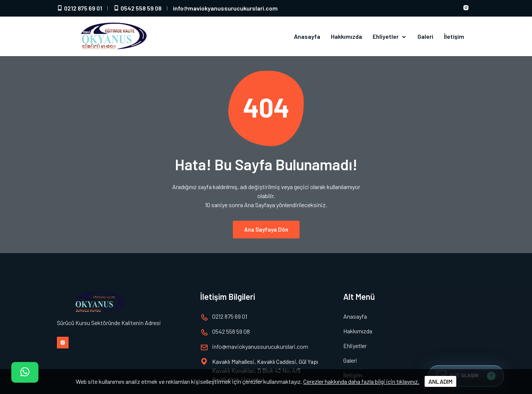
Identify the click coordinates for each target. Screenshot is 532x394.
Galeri (425, 36)
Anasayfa (307, 36)
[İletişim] (25, 372)
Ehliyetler (390, 37)
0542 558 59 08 (138, 8)
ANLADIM (440, 381)
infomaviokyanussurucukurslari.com (225, 8)
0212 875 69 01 (79, 8)
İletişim (454, 36)
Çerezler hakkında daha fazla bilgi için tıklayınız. (361, 381)
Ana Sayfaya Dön (266, 225)
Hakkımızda (346, 36)
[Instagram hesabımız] (466, 8)
